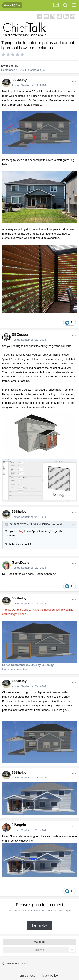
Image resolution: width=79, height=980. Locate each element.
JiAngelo (19, 825)
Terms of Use (27, 976)
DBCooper (20, 335)
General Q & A (39, 70)
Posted (29, 85)
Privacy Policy (49, 976)
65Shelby (11, 66)
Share (39, 942)
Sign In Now (39, 926)
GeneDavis (21, 562)
